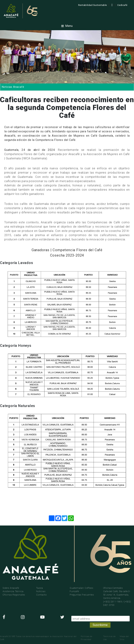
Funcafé (74, 591)
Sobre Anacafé (11, 588)
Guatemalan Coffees (81, 588)
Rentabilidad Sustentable (93, 5)
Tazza (40, 588)
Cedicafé (122, 5)
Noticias (41, 591)
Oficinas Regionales (14, 595)
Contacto (41, 595)
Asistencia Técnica (13, 591)
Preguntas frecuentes (82, 595)
